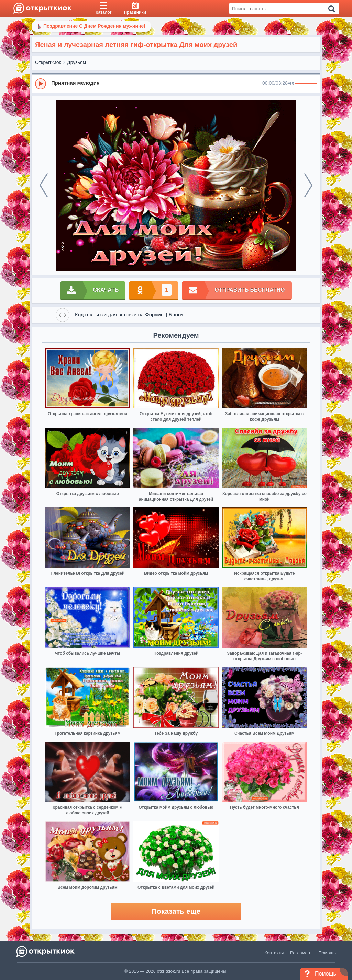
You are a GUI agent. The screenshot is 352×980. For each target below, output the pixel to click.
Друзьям (76, 62)
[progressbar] (306, 84)
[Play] (41, 84)
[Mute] (291, 84)
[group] (176, 83)
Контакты (274, 953)
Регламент (301, 953)
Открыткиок (48, 62)
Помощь (327, 953)
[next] (308, 185)
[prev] (44, 185)
